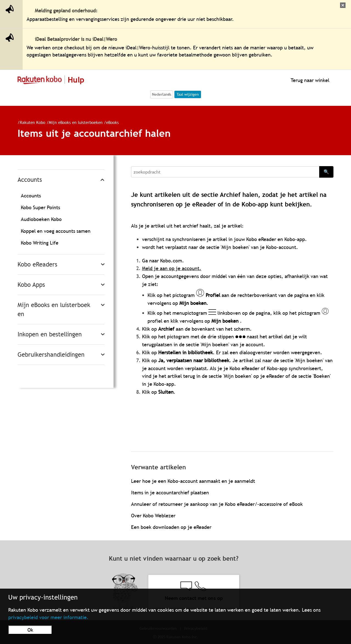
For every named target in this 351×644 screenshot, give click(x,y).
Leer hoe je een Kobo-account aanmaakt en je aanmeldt (193, 481)
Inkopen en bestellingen (50, 334)
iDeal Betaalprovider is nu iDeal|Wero (76, 39)
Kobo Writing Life (40, 243)
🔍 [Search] (326, 172)
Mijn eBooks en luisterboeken (76, 122)
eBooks (112, 122)
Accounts (30, 180)
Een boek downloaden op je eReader (171, 527)
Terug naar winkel (309, 80)
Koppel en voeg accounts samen (56, 231)
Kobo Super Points (40, 207)
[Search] (225, 172)
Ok (30, 630)
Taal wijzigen (188, 94)
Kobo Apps (31, 285)
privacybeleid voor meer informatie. (48, 617)
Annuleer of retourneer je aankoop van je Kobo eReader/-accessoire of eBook (217, 504)
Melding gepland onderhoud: (66, 11)
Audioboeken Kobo (41, 219)
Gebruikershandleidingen (51, 355)
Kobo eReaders (37, 264)
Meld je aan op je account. (172, 268)
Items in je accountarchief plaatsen (170, 493)
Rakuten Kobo (32, 122)
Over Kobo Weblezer (153, 516)
